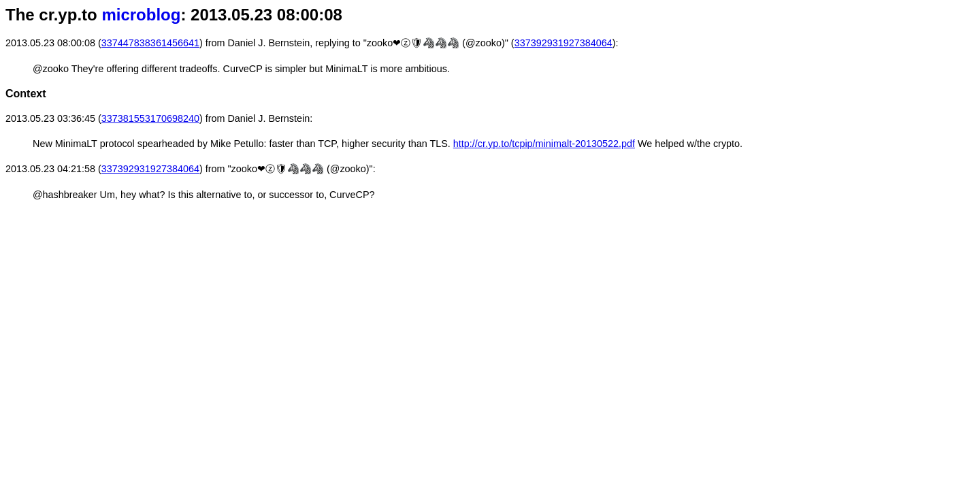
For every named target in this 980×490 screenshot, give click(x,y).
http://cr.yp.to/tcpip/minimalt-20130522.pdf (544, 144)
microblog (141, 15)
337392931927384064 (563, 43)
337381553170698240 (150, 118)
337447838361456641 (150, 43)
